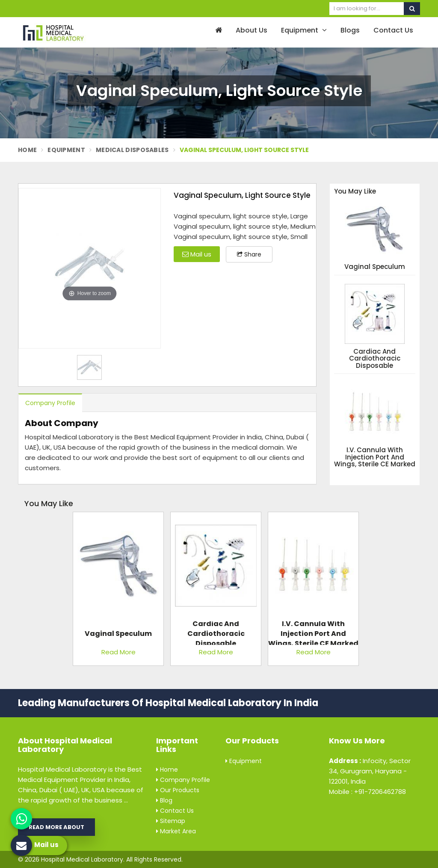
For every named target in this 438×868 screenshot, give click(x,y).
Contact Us (393, 30)
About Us (252, 30)
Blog (164, 800)
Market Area (176, 831)
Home (27, 150)
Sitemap (171, 821)
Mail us (197, 254)
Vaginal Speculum (375, 267)
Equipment (304, 30)
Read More (118, 652)
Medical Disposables (132, 150)
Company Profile (50, 403)
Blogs (350, 30)
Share (249, 254)
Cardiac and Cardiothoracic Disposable (375, 359)
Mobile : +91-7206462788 (367, 792)
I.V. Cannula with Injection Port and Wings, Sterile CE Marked (375, 457)
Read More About (56, 827)
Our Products (178, 790)
